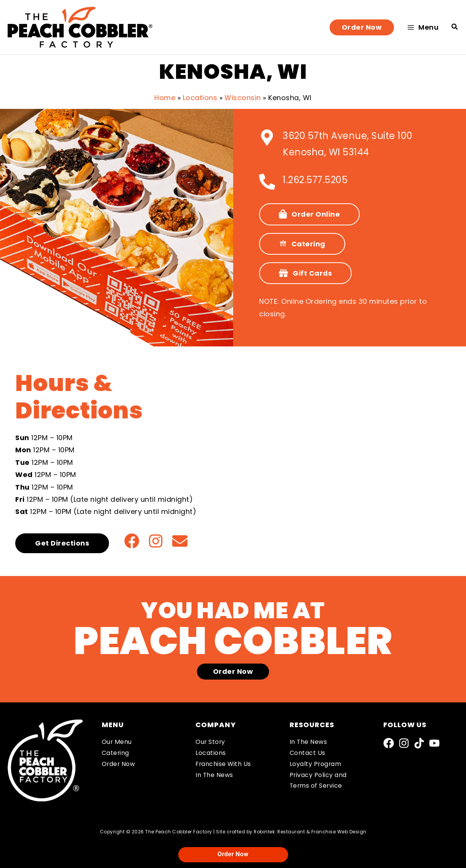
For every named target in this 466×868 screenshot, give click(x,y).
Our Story (211, 742)
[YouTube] (434, 743)
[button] (362, 27)
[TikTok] (419, 743)
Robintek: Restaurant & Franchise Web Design (310, 832)
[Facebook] (389, 743)
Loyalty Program (316, 764)
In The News (215, 775)
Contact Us (307, 753)
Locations (211, 753)
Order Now (119, 764)
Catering (116, 753)
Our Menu (117, 742)
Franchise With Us (224, 764)
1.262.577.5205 (315, 180)
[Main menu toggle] (423, 27)
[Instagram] (404, 743)
